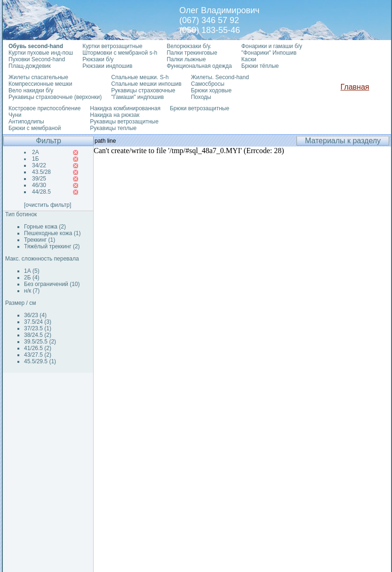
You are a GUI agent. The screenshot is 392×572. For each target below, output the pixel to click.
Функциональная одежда (199, 66)
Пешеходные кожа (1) (52, 233)
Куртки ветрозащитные (112, 46)
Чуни (15, 115)
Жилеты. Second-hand (220, 77)
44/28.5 (41, 192)
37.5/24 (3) (38, 322)
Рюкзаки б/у (98, 59)
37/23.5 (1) (38, 328)
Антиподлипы (26, 122)
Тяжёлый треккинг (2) (52, 246)
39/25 (39, 179)
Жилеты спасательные (38, 77)
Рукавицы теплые (113, 128)
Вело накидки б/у (31, 90)
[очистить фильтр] (48, 205)
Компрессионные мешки (40, 84)
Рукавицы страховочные (143, 90)
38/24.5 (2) (38, 335)
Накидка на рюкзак (115, 115)
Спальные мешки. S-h (140, 77)
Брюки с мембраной (35, 128)
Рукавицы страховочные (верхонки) (55, 97)
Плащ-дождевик (30, 66)
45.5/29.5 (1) (40, 361)
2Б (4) (32, 278)
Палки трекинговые (192, 53)
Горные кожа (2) (45, 227)
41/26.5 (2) (38, 348)
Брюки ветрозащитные (200, 108)
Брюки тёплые (260, 66)
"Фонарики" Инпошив (269, 53)
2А (36, 152)
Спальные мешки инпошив (146, 84)
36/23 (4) (35, 315)
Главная (355, 87)
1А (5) (32, 271)
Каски (249, 59)
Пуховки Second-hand (37, 59)
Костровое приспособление (44, 108)
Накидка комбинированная (125, 108)
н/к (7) (32, 291)
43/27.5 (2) (38, 355)
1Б (36, 159)
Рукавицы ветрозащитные (124, 122)
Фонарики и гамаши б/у (272, 46)
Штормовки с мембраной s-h (120, 53)
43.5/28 (41, 172)
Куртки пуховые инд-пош (41, 53)
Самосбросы (208, 84)
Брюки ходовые (211, 90)
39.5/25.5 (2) (40, 342)
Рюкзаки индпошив (107, 66)
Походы (201, 97)
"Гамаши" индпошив (137, 97)
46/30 (39, 185)
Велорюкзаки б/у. (189, 46)
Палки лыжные (186, 59)
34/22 (39, 165)
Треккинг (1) (40, 240)
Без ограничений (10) (52, 284)
